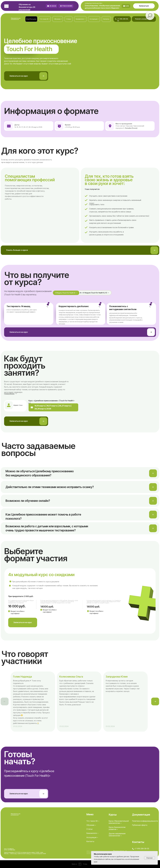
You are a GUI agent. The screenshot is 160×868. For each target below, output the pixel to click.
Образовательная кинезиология (16, 19)
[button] (144, 6)
